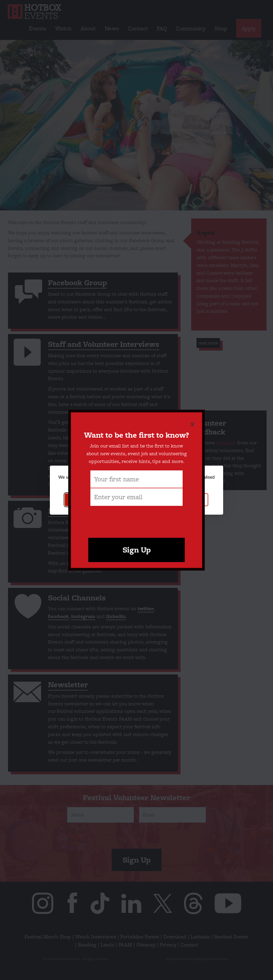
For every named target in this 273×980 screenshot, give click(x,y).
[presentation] (136, 519)
